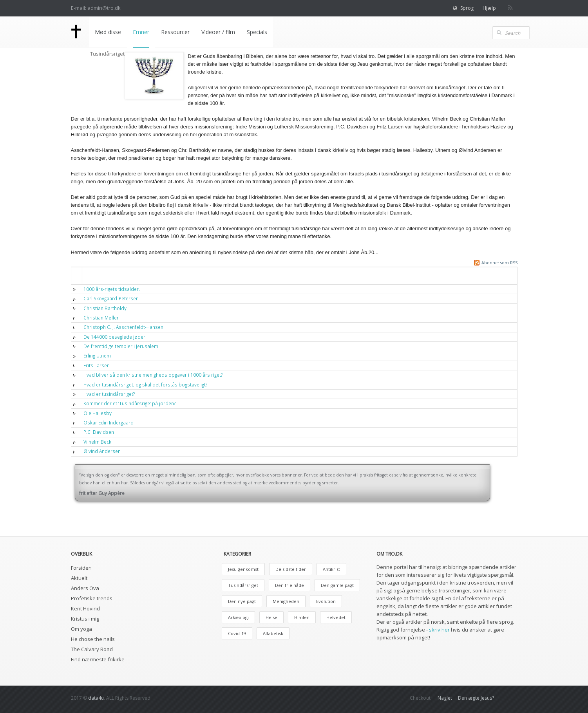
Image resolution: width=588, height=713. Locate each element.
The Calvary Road (92, 649)
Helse (271, 617)
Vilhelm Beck (97, 442)
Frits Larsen (97, 365)
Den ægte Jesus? (476, 698)
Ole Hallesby (98, 413)
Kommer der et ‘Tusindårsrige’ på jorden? (129, 403)
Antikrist (331, 569)
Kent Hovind (85, 608)
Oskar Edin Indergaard (109, 422)
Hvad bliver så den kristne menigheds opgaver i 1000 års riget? (153, 375)
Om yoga (81, 629)
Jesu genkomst (243, 569)
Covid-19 (237, 633)
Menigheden (286, 601)
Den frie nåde (289, 585)
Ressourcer (175, 32)
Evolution (326, 601)
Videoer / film (218, 32)
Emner (141, 32)
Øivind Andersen (102, 451)
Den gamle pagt (337, 585)
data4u (96, 698)
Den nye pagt (242, 601)
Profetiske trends (92, 598)
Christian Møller (101, 318)
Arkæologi (238, 617)
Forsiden (81, 568)
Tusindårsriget (243, 585)
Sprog (467, 8)
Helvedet (336, 617)
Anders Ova (85, 588)
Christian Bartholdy (105, 308)
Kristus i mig (85, 619)
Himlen (302, 617)
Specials (257, 32)
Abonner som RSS (499, 263)
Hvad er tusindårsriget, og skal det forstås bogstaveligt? (145, 384)
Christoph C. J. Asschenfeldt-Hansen (123, 327)
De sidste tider (291, 569)
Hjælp (489, 8)
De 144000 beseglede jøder (114, 337)
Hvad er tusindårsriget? (109, 394)
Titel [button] (94, 275)
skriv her (439, 630)
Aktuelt (79, 578)
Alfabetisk (273, 633)
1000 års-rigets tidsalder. (112, 289)
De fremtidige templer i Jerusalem (121, 346)
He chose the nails (93, 639)
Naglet (445, 698)
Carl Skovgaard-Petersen (111, 298)
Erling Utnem (97, 356)
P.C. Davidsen (99, 432)
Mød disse (108, 32)
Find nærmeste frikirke (98, 659)
